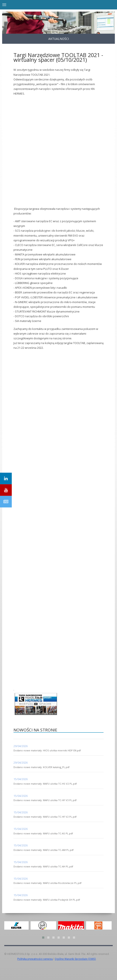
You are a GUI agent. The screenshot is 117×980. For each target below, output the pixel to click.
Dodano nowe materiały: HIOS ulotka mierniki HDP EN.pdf (47, 750)
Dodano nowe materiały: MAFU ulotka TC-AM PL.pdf (44, 850)
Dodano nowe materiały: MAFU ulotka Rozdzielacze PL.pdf (47, 883)
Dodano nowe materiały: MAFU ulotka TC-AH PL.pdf (43, 866)
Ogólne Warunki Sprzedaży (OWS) (75, 959)
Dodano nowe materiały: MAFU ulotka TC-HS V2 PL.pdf (45, 784)
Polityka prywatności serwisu (35, 959)
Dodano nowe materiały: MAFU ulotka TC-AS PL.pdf (43, 833)
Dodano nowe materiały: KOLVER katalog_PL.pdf (41, 767)
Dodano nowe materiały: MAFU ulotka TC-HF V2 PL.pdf (45, 817)
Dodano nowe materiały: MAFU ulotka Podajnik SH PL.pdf (47, 900)
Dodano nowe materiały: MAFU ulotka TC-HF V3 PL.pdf (45, 800)
